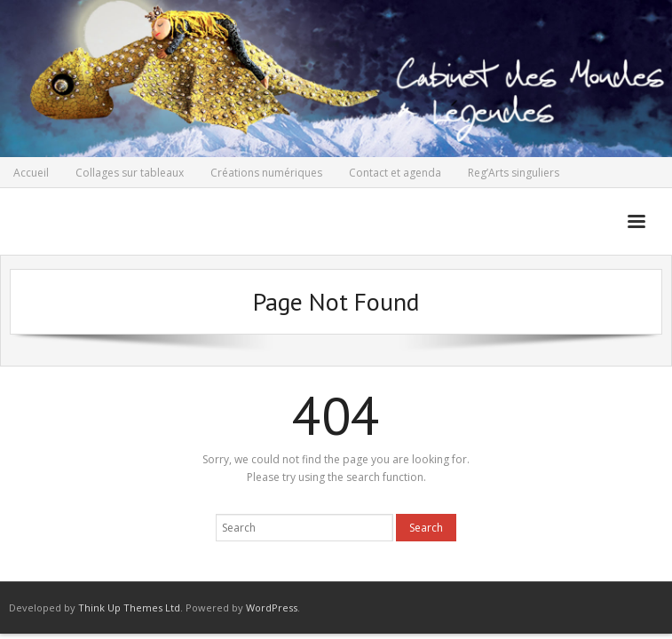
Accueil (31, 173)
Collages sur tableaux (130, 173)
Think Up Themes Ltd (129, 607)
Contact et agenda (395, 173)
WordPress (272, 607)
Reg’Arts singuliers (514, 173)
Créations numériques (266, 173)
